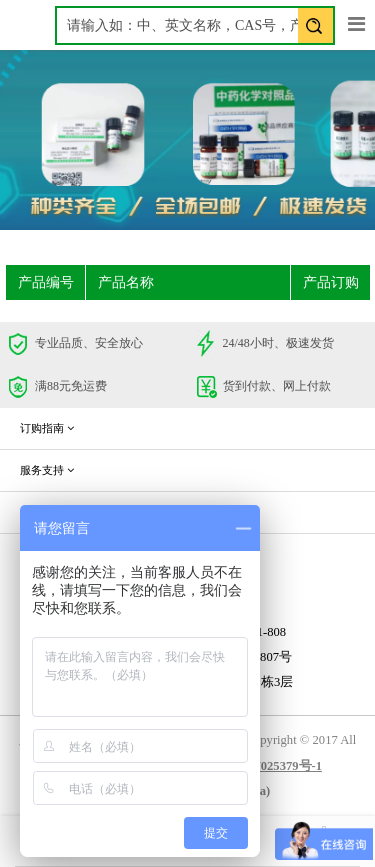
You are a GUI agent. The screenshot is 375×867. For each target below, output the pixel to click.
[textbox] (195, 25)
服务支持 (47, 470)
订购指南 (47, 428)
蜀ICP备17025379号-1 (261, 766)
